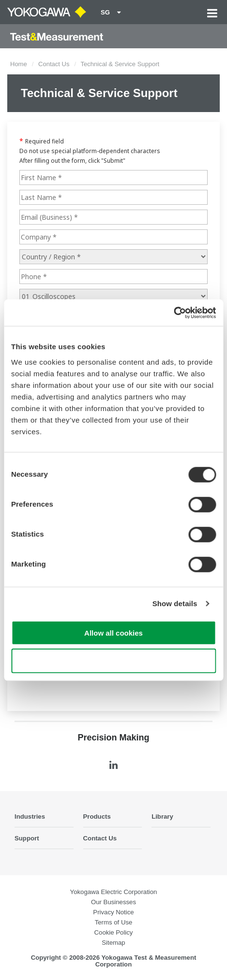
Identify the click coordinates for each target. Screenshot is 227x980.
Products (97, 817)
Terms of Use (114, 922)
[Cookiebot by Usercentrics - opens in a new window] (174, 312)
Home (19, 64)
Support (27, 838)
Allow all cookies (113, 632)
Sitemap (113, 943)
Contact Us (54, 64)
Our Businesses (113, 902)
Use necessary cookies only (113, 661)
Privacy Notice (113, 912)
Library (162, 817)
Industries (30, 817)
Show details (175, 604)
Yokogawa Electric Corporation (114, 892)
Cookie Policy (114, 932)
